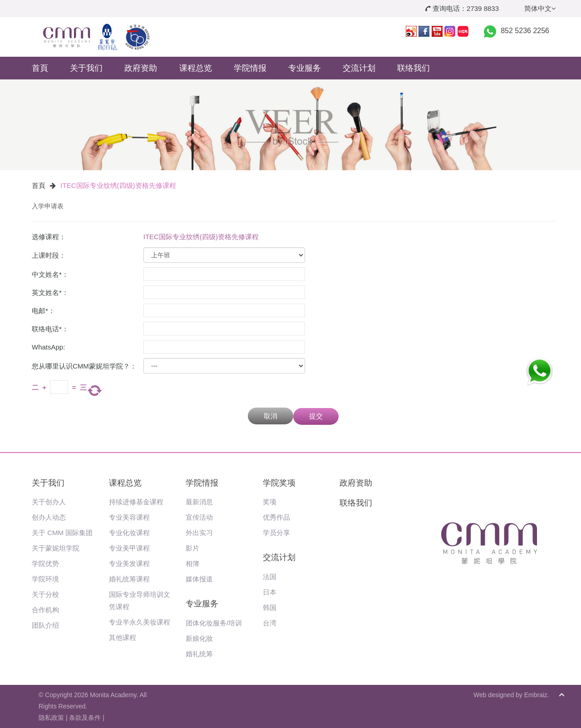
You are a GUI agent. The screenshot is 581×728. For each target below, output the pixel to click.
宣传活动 (199, 517)
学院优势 (45, 563)
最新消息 (199, 502)
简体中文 (540, 8)
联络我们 (414, 68)
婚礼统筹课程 (129, 579)
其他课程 (123, 637)
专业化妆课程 (129, 533)
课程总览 (196, 68)
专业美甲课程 (129, 548)
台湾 (270, 623)
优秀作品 (276, 517)
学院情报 (250, 68)
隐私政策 (51, 718)
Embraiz (536, 695)
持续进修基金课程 (136, 502)
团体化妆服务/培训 (214, 623)
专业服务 (305, 68)
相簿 (192, 563)
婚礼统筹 (199, 654)
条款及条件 (85, 718)
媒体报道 (199, 579)
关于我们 (86, 68)
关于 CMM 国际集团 (62, 533)
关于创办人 (49, 502)
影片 (192, 548)
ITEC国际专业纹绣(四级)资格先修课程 (118, 185)
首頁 (40, 68)
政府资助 (141, 68)
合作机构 (45, 610)
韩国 (270, 607)
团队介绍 (45, 625)
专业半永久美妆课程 (140, 622)
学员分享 (276, 533)
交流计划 (359, 68)
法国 (270, 577)
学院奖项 (279, 483)
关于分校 (45, 594)
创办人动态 (49, 517)
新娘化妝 (199, 638)
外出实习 (199, 533)
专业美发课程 (129, 563)
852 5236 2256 (525, 31)
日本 (270, 592)
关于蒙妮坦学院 (56, 548)
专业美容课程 (129, 517)
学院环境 (45, 579)
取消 (271, 416)
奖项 (270, 502)
